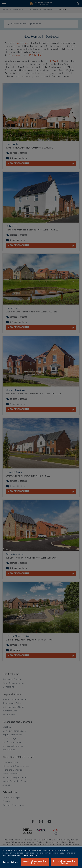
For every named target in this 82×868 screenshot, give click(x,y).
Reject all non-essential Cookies (64, 862)
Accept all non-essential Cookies (35, 862)
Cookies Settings (10, 862)
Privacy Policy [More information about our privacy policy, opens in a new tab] (31, 856)
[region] (41, 857)
